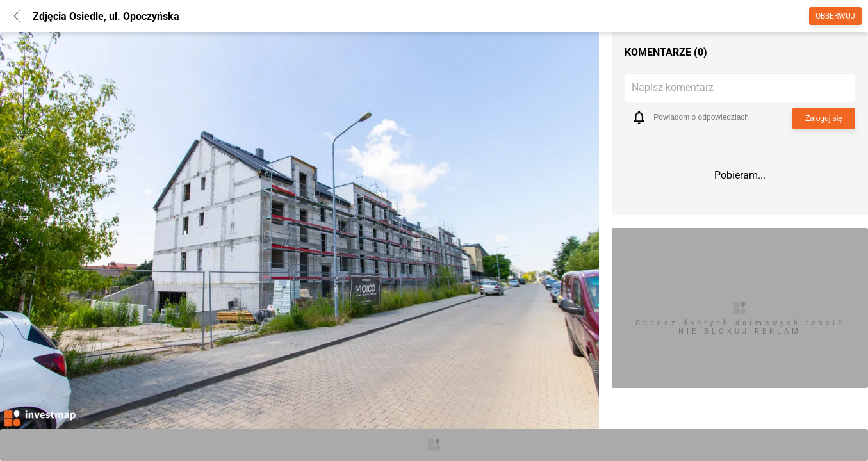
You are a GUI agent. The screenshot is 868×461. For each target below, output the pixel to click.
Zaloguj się (824, 118)
